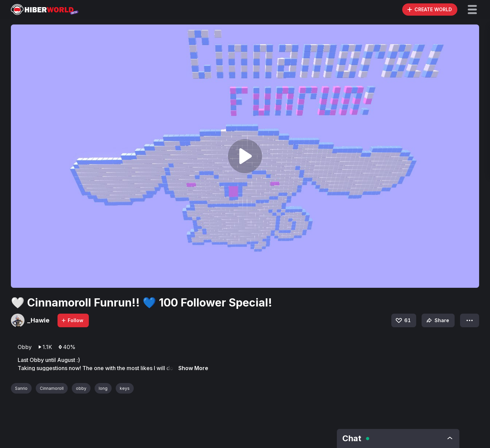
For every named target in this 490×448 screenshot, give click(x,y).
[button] (472, 10)
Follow (72, 320)
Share (437, 320)
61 (403, 320)
